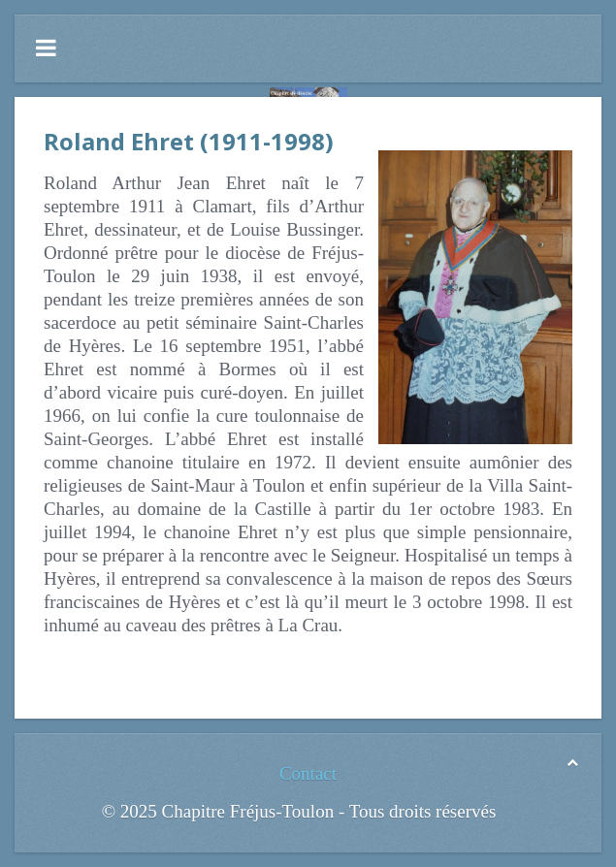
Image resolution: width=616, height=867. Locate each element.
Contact (308, 773)
